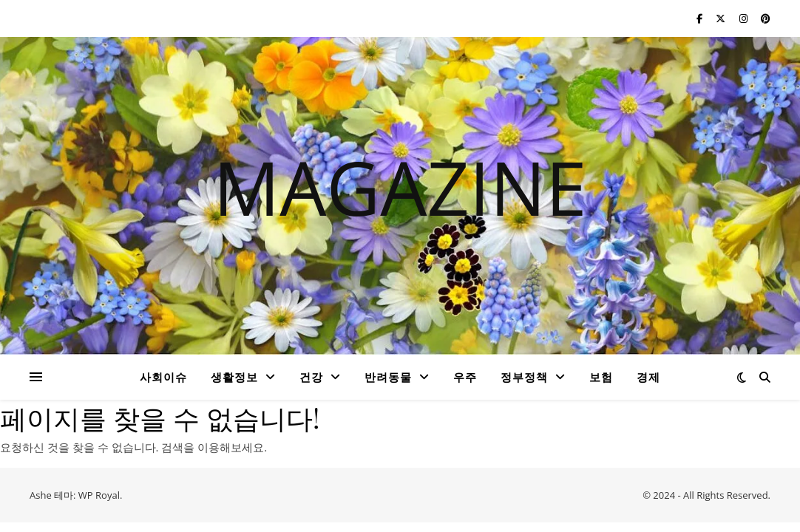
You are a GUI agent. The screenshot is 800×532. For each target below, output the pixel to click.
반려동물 (388, 377)
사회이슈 (163, 377)
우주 (465, 377)
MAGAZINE (400, 187)
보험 (601, 377)
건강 (311, 377)
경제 (648, 377)
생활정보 (234, 377)
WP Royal (99, 495)
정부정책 (524, 377)
